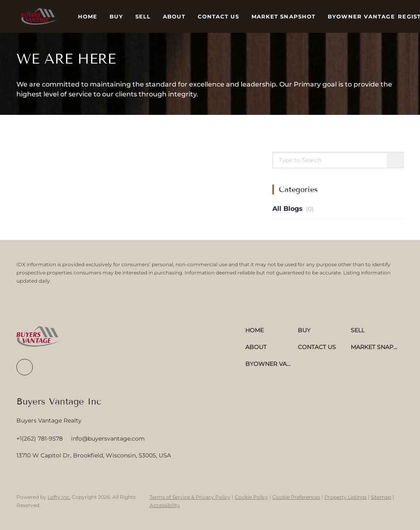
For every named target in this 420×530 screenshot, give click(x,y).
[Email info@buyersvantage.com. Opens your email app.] (108, 439)
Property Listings (346, 497)
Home (88, 16)
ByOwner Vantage (361, 16)
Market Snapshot (284, 16)
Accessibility (165, 505)
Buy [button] (116, 16)
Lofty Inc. (59, 497)
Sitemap (381, 497)
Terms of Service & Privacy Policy (190, 497)
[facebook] (25, 367)
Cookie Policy (251, 497)
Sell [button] (143, 16)
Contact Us (218, 16)
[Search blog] (395, 160)
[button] (39, 16)
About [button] (174, 16)
